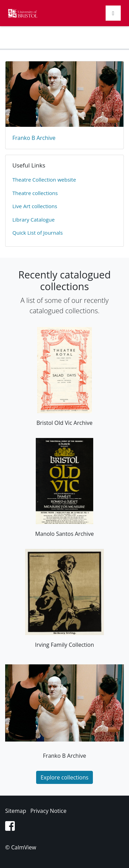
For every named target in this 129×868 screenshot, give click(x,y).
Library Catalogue (34, 219)
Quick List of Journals (37, 233)
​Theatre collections (35, 193)
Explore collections (64, 777)
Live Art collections (35, 206)
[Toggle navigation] (113, 13)
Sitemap (16, 811)
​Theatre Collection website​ (44, 180)
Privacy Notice (48, 811)
